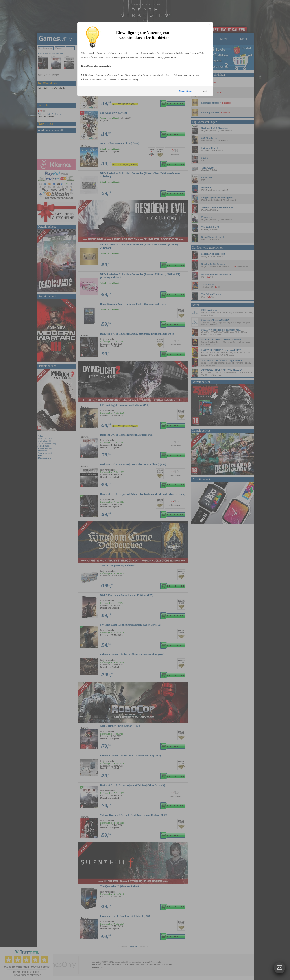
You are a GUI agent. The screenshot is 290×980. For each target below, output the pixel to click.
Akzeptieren (186, 91)
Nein (205, 91)
